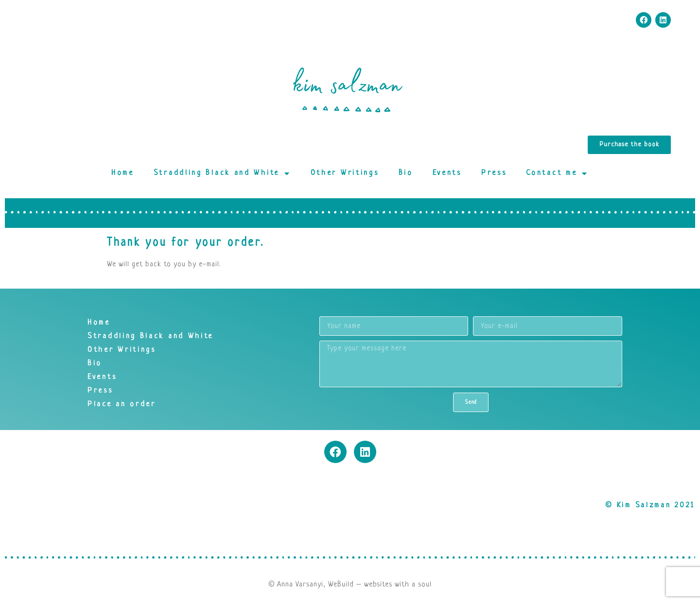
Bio (406, 173)
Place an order (122, 405)
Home (123, 173)
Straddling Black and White (222, 173)
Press (494, 173)
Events (447, 173)
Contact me (557, 173)
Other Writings (345, 173)
